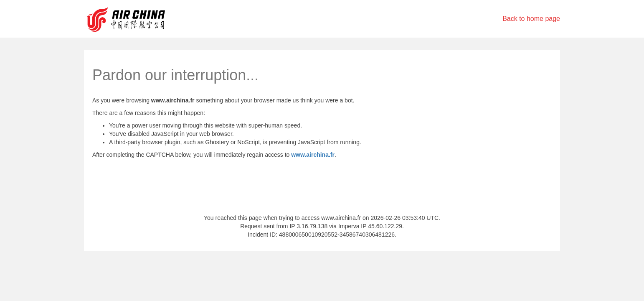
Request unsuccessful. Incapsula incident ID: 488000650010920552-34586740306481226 (322, 150)
